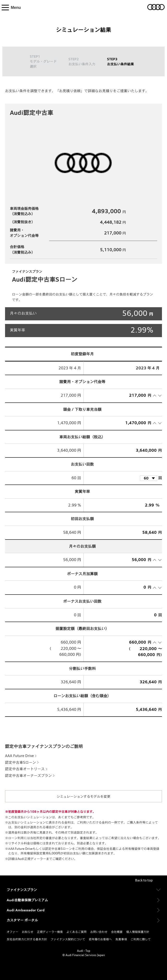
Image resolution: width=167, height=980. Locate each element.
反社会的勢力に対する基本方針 (27, 939)
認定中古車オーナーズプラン (28, 776)
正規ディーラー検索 (50, 932)
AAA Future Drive (19, 756)
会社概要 (117, 932)
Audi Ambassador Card (26, 910)
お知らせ (28, 932)
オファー (12, 932)
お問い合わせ (99, 932)
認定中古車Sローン (21, 762)
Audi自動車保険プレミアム (27, 900)
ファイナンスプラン (22, 890)
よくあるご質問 (77, 932)
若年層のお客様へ (100, 939)
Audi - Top (84, 951)
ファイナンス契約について (68, 939)
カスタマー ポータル (22, 920)
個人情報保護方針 (138, 932)
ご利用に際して (141, 939)
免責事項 (121, 939)
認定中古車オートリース (25, 769)
